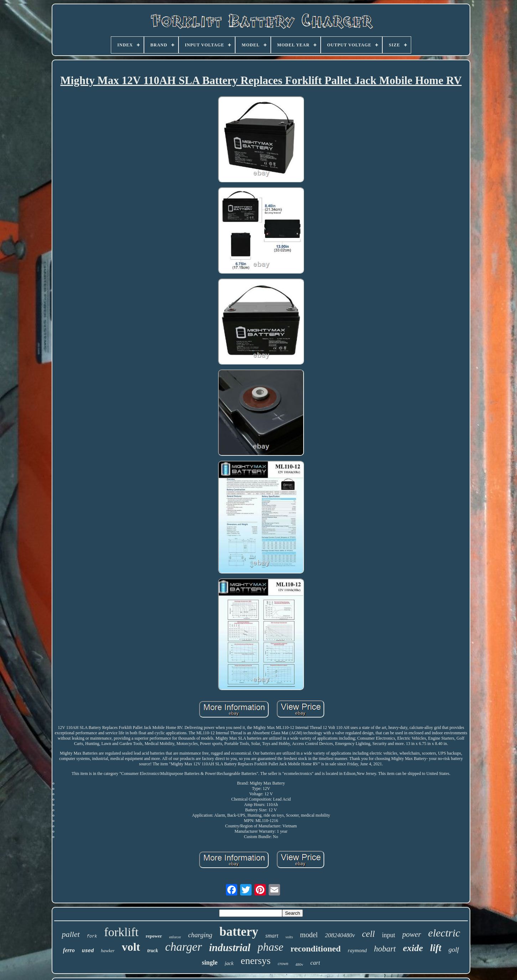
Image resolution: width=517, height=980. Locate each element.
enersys (256, 961)
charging (200, 935)
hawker (108, 951)
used (88, 951)
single (210, 963)
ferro (69, 950)
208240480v (340, 935)
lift (436, 948)
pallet (71, 934)
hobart (385, 949)
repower (154, 936)
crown (283, 964)
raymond (357, 950)
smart (272, 936)
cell (368, 934)
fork (92, 936)
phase (270, 947)
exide (413, 948)
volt (131, 947)
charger (184, 947)
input (389, 935)
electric (444, 933)
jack (229, 963)
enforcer (175, 937)
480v (299, 964)
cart (315, 963)
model (309, 935)
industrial (230, 948)
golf (454, 950)
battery (239, 932)
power (412, 934)
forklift (121, 932)
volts (289, 937)
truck (152, 951)
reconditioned (316, 949)
